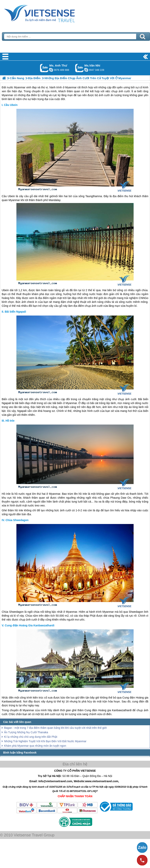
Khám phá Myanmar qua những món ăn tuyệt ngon (35, 746)
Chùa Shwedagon (17, 520)
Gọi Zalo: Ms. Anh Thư (44, 68)
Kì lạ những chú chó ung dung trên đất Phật (31, 737)
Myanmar (14, 200)
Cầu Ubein (11, 105)
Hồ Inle (10, 421)
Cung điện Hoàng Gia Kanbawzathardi (30, 625)
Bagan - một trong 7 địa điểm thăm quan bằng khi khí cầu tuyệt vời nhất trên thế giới (55, 728)
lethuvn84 (51, 70)
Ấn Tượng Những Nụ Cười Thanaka (26, 732)
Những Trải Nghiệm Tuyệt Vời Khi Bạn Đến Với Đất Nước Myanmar (45, 741)
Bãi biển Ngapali (15, 312)
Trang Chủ (49, 13)
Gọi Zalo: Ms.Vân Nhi (79, 68)
